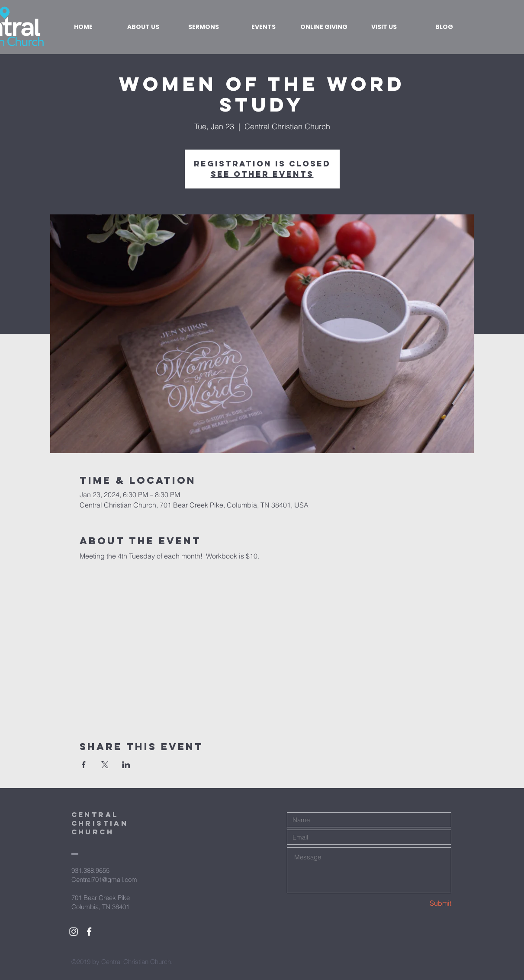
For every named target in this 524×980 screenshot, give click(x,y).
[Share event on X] (105, 765)
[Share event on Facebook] (84, 765)
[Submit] (421, 903)
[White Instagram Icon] (74, 932)
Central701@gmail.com (104, 879)
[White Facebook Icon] (89, 932)
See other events (262, 174)
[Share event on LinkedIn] (126, 765)
